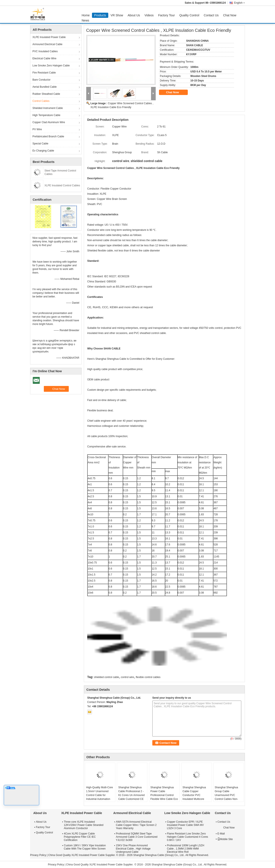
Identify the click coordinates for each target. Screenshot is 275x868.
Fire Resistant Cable (44, 73)
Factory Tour (167, 15)
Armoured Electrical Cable (47, 44)
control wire (127, 677)
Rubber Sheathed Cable (46, 94)
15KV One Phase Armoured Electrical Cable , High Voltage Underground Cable (133, 849)
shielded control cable (107, 677)
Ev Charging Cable (43, 151)
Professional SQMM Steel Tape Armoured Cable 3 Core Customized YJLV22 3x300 (137, 837)
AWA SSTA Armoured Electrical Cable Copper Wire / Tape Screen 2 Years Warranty (136, 825)
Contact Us (211, 15)
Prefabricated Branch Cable (48, 136)
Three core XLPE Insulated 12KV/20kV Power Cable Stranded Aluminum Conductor (84, 825)
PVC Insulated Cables (45, 51)
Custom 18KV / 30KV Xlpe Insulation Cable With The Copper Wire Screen (85, 847)
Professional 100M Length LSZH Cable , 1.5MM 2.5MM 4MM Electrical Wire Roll (186, 849)
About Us (134, 15)
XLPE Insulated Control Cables (62, 185)
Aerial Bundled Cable (45, 87)
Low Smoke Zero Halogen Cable (51, 66)
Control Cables (41, 101)
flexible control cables (148, 677)
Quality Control (189, 15)
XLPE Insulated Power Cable (49, 37)
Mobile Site (225, 839)
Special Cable (40, 144)
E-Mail (221, 834)
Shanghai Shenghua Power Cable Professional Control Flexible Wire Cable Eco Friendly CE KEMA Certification (164, 797)
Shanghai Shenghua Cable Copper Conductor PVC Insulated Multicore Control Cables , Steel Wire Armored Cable (195, 797)
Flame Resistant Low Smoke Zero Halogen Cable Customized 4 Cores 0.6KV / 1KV (187, 837)
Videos (149, 15)
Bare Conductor (41, 80)
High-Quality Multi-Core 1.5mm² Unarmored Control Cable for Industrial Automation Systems (100, 795)
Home (86, 15)
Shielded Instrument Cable (48, 108)
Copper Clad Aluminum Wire (49, 122)
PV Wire (37, 129)
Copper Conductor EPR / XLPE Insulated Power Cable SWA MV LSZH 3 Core (185, 825)
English (240, 3)
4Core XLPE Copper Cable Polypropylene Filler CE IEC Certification (80, 837)
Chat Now (230, 15)
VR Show (117, 15)
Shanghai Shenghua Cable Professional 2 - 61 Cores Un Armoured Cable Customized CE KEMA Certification (131, 795)
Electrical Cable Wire (44, 58)
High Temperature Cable (46, 115)
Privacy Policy (38, 855)
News (85, 20)
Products (100, 15)
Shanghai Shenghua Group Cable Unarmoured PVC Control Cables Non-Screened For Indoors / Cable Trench (228, 797)
